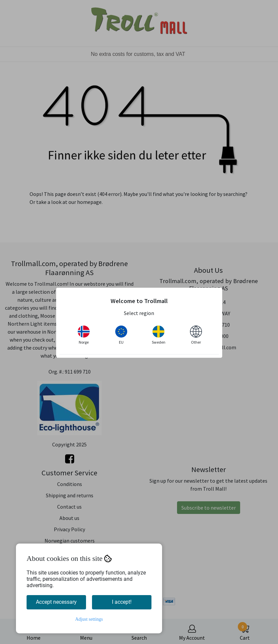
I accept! (122, 602)
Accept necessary (56, 602)
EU (121, 335)
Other (196, 335)
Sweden (159, 335)
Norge (84, 335)
